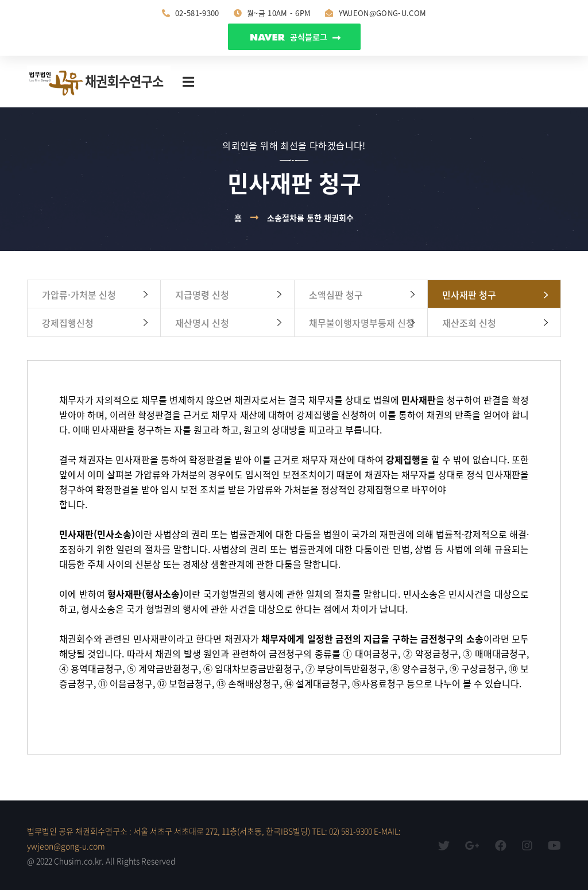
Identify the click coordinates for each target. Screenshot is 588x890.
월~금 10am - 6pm (272, 13)
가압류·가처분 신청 (79, 295)
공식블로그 (295, 37)
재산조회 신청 (469, 323)
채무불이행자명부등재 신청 (362, 323)
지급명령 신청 (202, 295)
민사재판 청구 (469, 295)
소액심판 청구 (336, 295)
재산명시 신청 (202, 323)
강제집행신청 (68, 323)
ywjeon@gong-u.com (376, 13)
